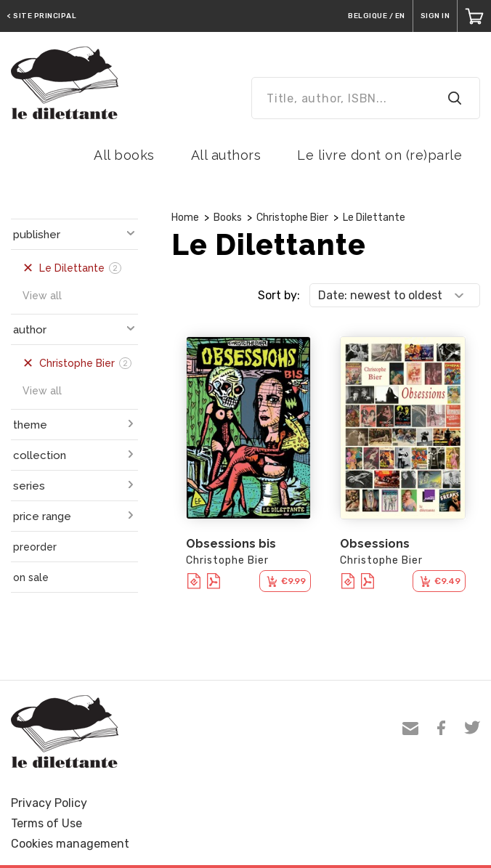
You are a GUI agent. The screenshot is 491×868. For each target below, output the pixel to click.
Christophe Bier (292, 218)
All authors (226, 155)
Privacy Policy (49, 803)
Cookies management (70, 844)
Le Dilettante (374, 218)
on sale (31, 577)
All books (124, 155)
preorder (35, 547)
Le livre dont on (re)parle (380, 155)
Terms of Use (46, 823)
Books (228, 218)
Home (185, 218)
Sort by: (279, 295)
